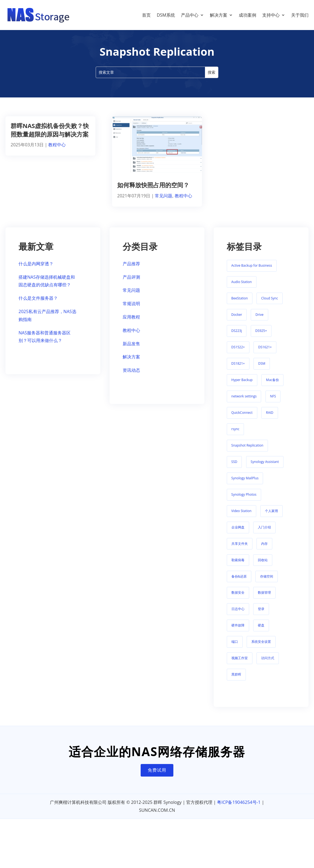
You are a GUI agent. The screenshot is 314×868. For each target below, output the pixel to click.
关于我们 (300, 15)
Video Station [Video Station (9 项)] (241, 516)
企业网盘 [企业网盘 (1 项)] (238, 533)
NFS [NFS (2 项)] (273, 402)
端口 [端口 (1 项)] (235, 647)
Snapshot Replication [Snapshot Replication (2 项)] (247, 451)
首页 (146, 15)
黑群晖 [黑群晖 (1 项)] (236, 680)
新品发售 (131, 349)
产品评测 (131, 283)
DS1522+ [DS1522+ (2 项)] (238, 353)
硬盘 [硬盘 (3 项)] (261, 631)
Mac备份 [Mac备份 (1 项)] (272, 385)
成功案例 (247, 15)
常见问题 (164, 201)
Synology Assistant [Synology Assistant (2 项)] (265, 467)
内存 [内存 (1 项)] (264, 549)
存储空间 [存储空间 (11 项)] (267, 582)
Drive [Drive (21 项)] (259, 320)
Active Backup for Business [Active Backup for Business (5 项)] (252, 271)
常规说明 (131, 309)
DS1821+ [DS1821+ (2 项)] (238, 369)
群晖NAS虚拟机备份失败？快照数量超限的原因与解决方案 (50, 135)
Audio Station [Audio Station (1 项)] (242, 287)
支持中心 (271, 15)
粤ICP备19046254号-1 (239, 808)
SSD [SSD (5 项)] (234, 467)
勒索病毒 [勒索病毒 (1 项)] (238, 565)
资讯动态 (131, 376)
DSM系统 (166, 15)
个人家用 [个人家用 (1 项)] (271, 516)
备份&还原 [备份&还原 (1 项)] (239, 582)
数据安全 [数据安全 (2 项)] (238, 598)
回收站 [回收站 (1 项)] (263, 565)
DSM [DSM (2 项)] (262, 369)
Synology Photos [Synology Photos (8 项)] (244, 500)
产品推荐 (131, 269)
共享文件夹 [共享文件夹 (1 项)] (240, 549)
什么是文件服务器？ (38, 304)
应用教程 (131, 322)
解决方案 (219, 15)
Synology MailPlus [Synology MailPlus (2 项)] (245, 484)
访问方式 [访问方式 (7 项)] (268, 663)
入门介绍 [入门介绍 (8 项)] (264, 533)
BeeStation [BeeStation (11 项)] (240, 304)
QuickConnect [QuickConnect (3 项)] (242, 418)
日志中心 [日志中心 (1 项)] (238, 614)
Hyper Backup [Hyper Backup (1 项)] (242, 385)
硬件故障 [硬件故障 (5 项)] (238, 631)
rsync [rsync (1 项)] (235, 434)
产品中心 (190, 15)
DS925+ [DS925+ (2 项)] (261, 336)
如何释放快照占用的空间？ (153, 190)
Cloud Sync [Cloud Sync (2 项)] (269, 304)
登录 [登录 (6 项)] (261, 614)
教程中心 (57, 150)
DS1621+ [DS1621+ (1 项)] (265, 353)
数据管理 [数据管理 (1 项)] (264, 598)
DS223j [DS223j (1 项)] (237, 336)
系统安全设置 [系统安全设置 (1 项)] (261, 647)
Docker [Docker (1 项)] (237, 320)
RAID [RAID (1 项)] (270, 418)
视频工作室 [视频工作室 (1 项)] (240, 663)
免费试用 (157, 775)
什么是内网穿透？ (36, 269)
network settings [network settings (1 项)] (244, 402)
